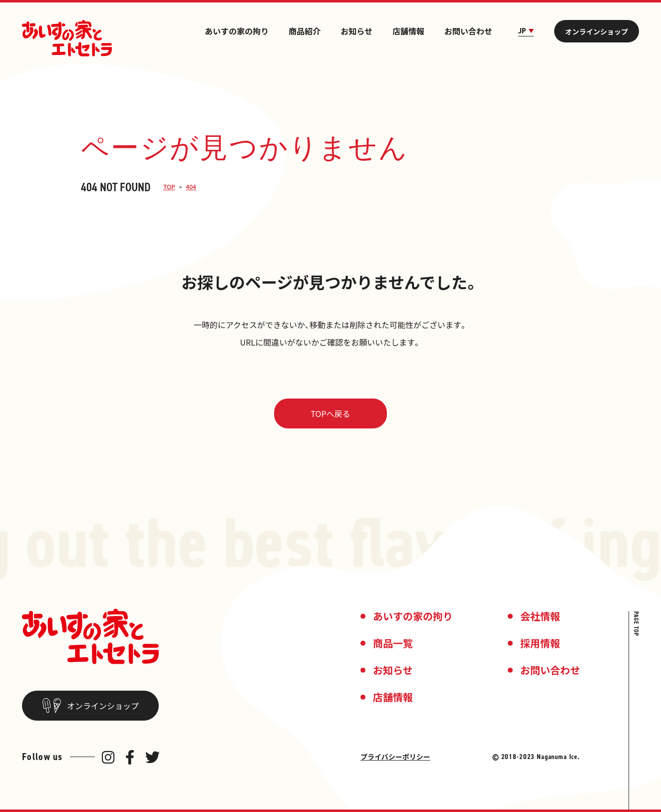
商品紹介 (305, 31)
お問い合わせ (468, 31)
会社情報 (540, 616)
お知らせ (356, 31)
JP (526, 31)
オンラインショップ (597, 31)
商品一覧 (393, 643)
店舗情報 (408, 31)
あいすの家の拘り (237, 31)
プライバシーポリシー (395, 757)
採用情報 (540, 643)
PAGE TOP (636, 624)
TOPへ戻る (330, 413)
